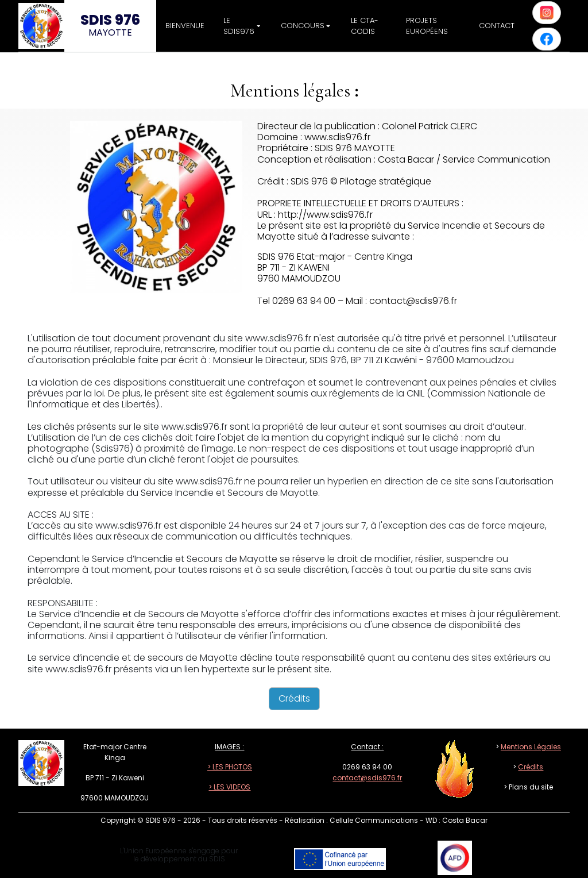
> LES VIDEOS (229, 787)
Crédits (531, 767)
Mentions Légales (531, 747)
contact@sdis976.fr (367, 778)
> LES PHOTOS (230, 767)
